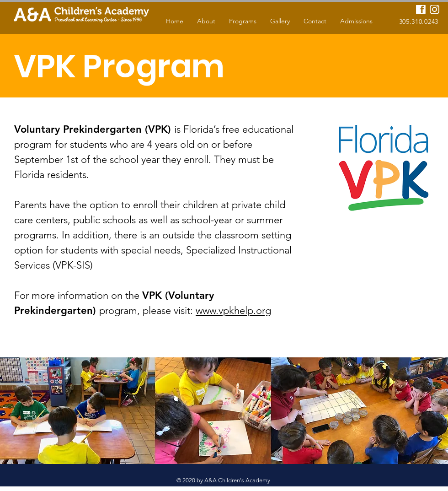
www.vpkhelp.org (233, 310)
